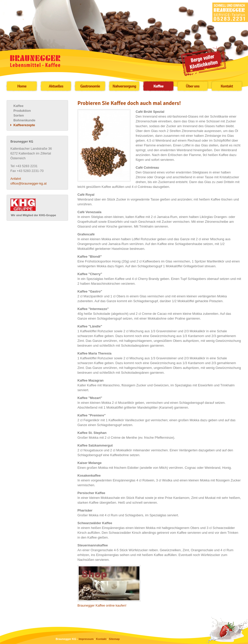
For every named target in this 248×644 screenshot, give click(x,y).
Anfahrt (16, 179)
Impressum (86, 639)
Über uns (193, 86)
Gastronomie (90, 86)
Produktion (22, 111)
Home (22, 86)
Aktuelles (56, 86)
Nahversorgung (124, 86)
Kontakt (227, 86)
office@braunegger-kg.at (28, 183)
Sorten (19, 115)
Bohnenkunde (24, 120)
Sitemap (114, 639)
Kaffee (158, 86)
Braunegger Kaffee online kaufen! (102, 605)
